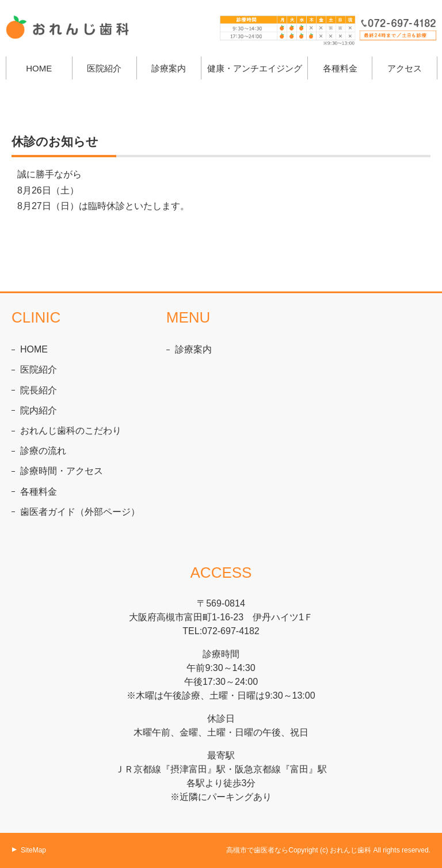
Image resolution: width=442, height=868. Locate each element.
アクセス (405, 68)
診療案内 (169, 68)
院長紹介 (39, 390)
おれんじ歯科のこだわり (71, 431)
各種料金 (340, 68)
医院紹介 (39, 369)
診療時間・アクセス (62, 471)
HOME (39, 68)
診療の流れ (43, 451)
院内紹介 (39, 410)
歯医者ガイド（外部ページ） (80, 512)
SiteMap (33, 850)
